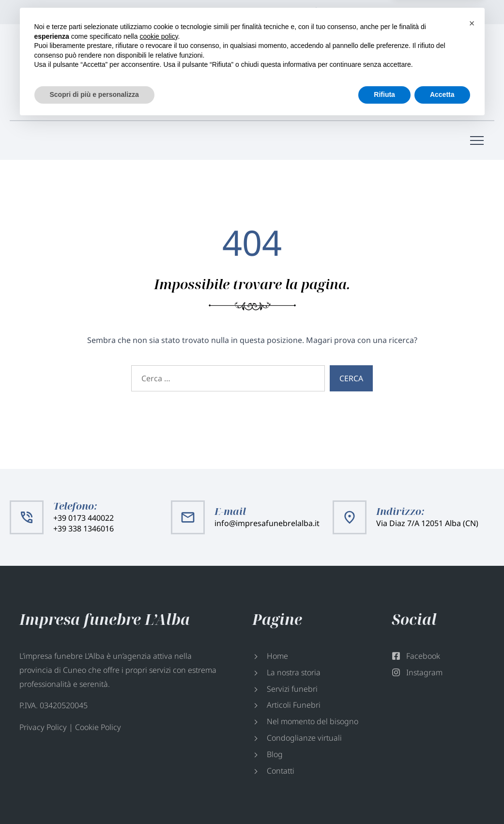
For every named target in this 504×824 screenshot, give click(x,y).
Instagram (473, 12)
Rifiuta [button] (384, 795)
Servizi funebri (292, 689)
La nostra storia (294, 672)
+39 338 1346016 (255, 83)
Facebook (448, 12)
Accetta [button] (442, 795)
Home (277, 656)
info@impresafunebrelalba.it (422, 78)
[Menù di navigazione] (477, 140)
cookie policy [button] (159, 737)
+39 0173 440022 (255, 73)
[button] (472, 724)
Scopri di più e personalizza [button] (94, 795)
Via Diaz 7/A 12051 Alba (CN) (376, 12)
